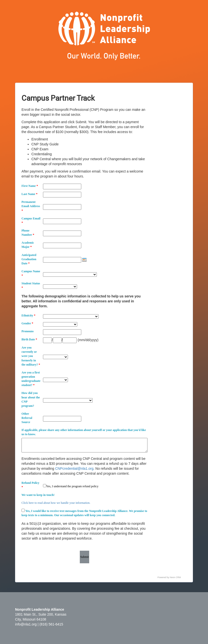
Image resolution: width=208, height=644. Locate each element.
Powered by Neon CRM (169, 577)
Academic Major (28, 245)
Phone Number (28, 233)
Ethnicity (28, 315)
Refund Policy (30, 485)
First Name (30, 186)
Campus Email (31, 221)
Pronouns (28, 331)
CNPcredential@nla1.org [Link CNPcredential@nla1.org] (74, 468)
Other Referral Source (27, 418)
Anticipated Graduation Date (29, 259)
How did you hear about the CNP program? (31, 399)
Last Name (30, 194)
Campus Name (31, 273)
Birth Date (29, 339)
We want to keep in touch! (38, 495)
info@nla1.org (26, 624)
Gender (27, 323)
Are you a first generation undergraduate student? (31, 379)
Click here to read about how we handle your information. (56, 503)
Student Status (31, 285)
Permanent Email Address (31, 206)
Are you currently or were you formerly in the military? (31, 356)
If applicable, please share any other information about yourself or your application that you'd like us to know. (84, 432)
